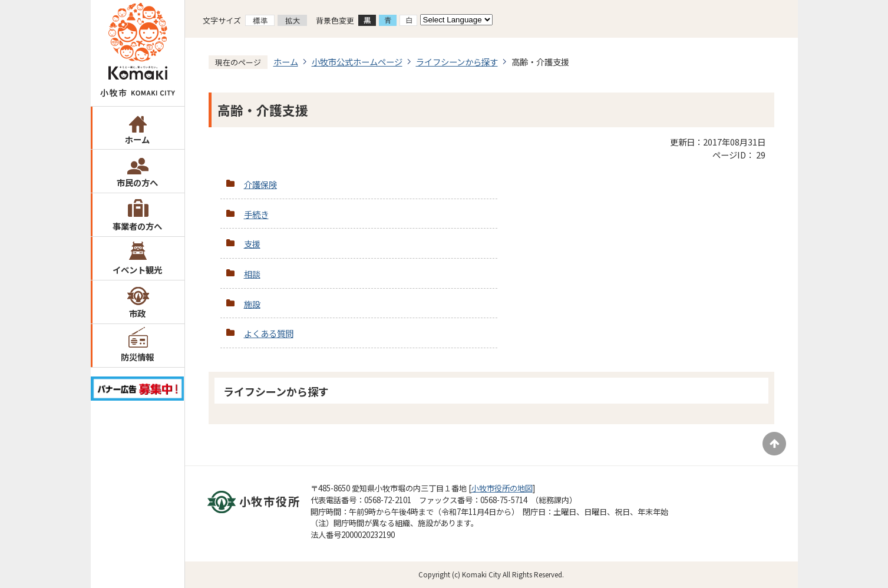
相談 (252, 274)
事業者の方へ (137, 226)
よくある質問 (269, 333)
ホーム (137, 139)
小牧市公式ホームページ (357, 62)
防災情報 (137, 357)
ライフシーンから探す (457, 62)
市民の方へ (137, 182)
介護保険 (260, 184)
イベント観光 (137, 270)
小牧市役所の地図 (502, 488)
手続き (256, 214)
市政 (137, 313)
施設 (252, 304)
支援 (252, 244)
